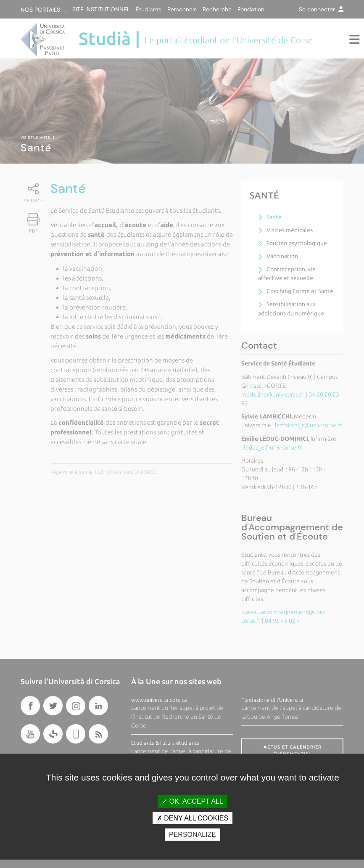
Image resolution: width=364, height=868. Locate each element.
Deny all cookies (193, 818)
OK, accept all (192, 801)
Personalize (193, 835)
